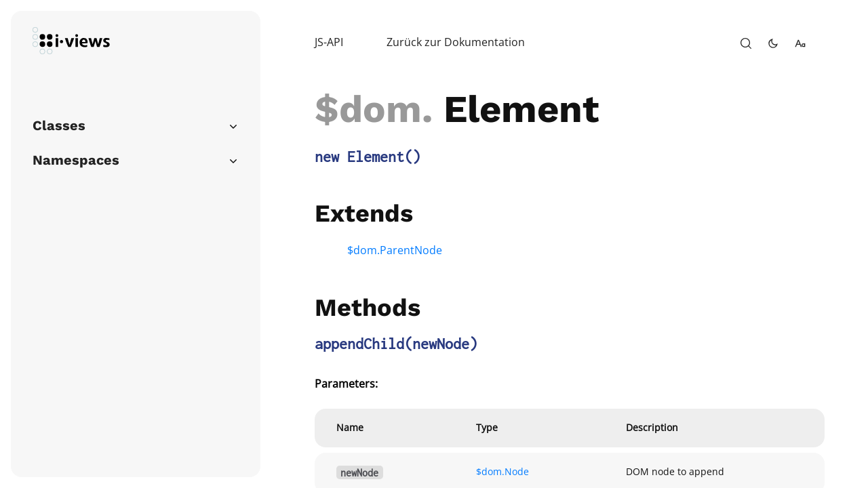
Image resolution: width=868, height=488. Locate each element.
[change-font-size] (800, 43)
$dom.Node (502, 471)
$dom (368, 109)
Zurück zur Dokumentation (456, 42)
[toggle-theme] (773, 43)
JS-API (329, 42)
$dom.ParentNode (395, 250)
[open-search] (746, 43)
